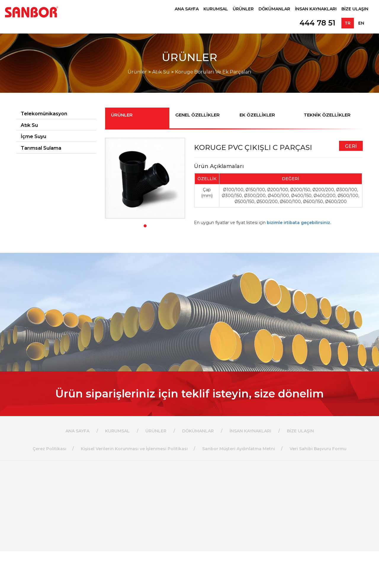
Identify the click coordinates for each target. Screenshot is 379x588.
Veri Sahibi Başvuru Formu (318, 449)
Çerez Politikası (49, 449)
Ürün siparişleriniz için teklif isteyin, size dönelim (189, 394)
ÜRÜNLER (243, 9)
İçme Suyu (33, 136)
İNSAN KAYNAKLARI (316, 9)
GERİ (351, 146)
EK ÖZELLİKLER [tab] (257, 115)
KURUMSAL (216, 9)
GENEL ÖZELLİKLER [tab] (197, 115)
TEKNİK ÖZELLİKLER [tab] (327, 115)
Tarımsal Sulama (41, 148)
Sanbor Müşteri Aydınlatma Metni (239, 449)
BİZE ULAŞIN (355, 9)
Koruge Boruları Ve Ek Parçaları (213, 72)
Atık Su (161, 72)
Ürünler (137, 72)
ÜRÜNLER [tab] (122, 115)
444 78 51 (318, 23)
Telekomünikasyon (44, 114)
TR (348, 23)
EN (361, 23)
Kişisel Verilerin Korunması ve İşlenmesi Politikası (134, 449)
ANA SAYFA (187, 9)
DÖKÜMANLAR (274, 9)
